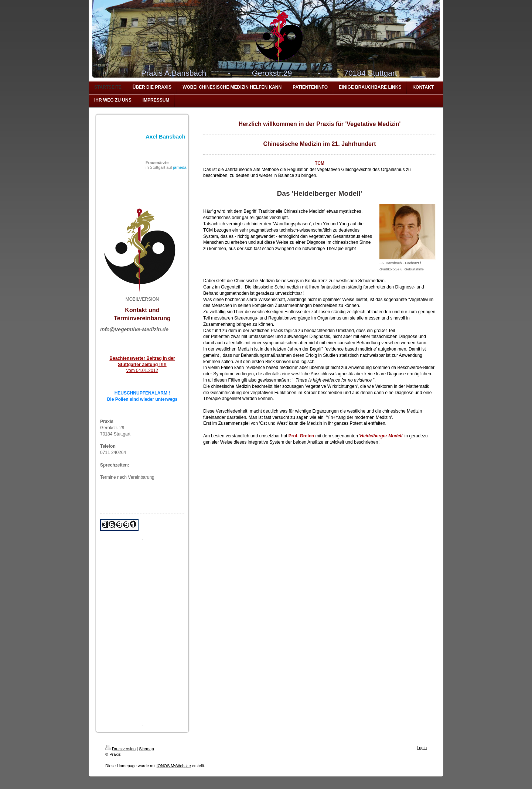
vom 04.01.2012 (142, 370)
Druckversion (120, 749)
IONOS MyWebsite (174, 766)
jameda (180, 167)
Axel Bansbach (166, 136)
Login (422, 748)
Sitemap (146, 749)
